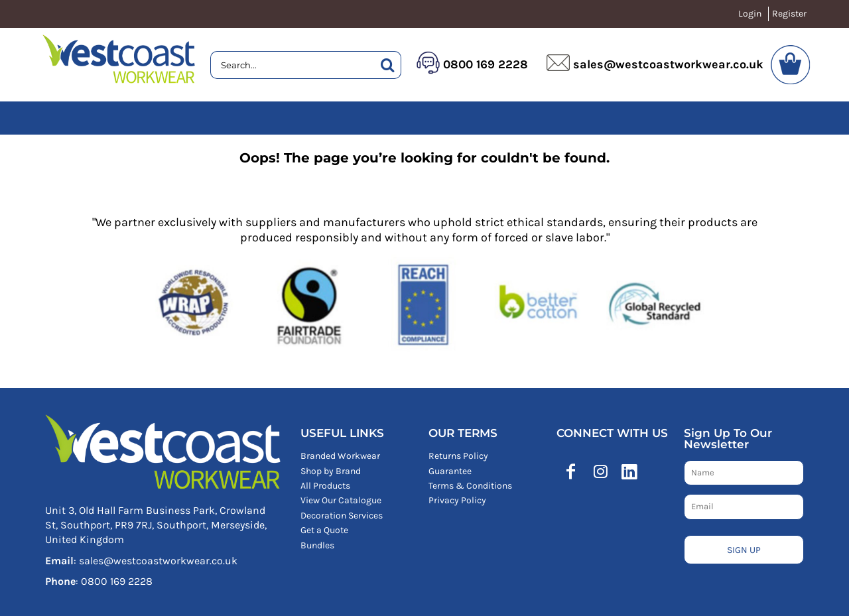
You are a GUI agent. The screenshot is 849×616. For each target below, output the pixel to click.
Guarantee (450, 471)
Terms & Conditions (470, 486)
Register (789, 14)
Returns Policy (458, 456)
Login (750, 14)
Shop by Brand (331, 471)
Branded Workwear (340, 456)
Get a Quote (324, 530)
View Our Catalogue (341, 500)
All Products (325, 486)
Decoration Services (342, 516)
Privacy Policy (457, 500)
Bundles (317, 545)
